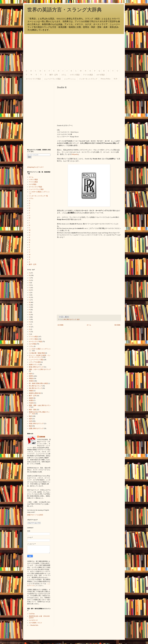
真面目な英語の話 (35, 393)
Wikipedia (75, 154)
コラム (64, 75)
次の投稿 (60, 325)
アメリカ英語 (88, 75)
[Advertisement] (74, 51)
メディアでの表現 (35, 362)
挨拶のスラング (34, 365)
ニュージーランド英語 (52, 79)
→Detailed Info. (34, 625)
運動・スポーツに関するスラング (40, 369)
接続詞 (31, 398)
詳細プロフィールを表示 (35, 515)
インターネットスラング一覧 (38, 196)
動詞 (31, 416)
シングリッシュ (70, 79)
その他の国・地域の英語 (37, 353)
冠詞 (31, 374)
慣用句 (31, 376)
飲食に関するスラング (36, 367)
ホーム (89, 325)
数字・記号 (54, 75)
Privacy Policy (106, 79)
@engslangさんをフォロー (36, 167)
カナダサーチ (33, 620)
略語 (31, 426)
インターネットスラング (88, 79)
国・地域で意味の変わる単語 (38, 383)
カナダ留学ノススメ (36, 623)
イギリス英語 (75, 75)
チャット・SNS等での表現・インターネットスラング (40, 356)
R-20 (116, 79)
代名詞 (31, 403)
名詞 (78, 319)
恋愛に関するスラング (36, 428)
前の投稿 (117, 325)
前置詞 (31, 400)
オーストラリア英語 (33, 79)
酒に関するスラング (36, 388)
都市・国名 (33, 410)
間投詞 (31, 378)
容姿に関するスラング (36, 424)
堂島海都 (42, 437)
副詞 (31, 419)
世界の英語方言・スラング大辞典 (64, 10)
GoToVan (32, 614)
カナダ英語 (101, 75)
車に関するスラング (70, 319)
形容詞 (31, 381)
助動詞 (31, 391)
